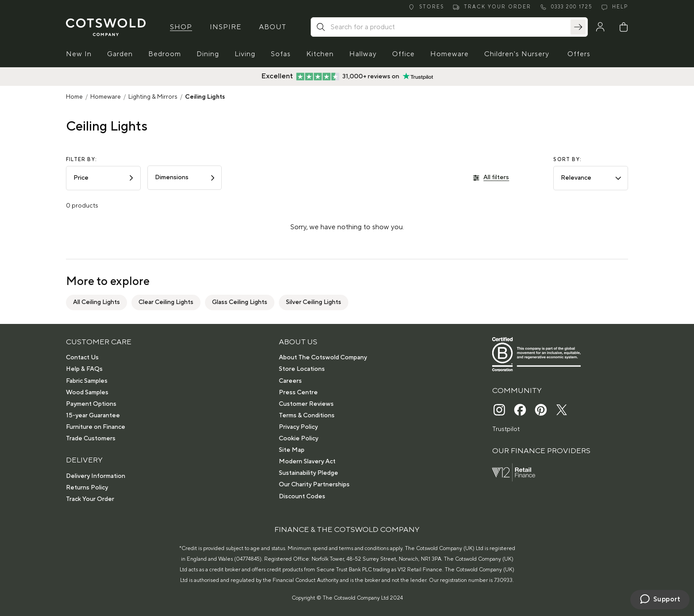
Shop (181, 27)
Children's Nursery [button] (517, 54)
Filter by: (81, 160)
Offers (579, 54)
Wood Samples (87, 393)
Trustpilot (506, 429)
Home (74, 97)
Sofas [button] (281, 54)
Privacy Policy (298, 427)
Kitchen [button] (320, 54)
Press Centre (298, 393)
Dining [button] (208, 54)
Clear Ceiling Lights (166, 302)
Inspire (226, 27)
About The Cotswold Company (323, 358)
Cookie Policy (299, 439)
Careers (290, 381)
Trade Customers (91, 439)
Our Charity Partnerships (314, 485)
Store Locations (302, 369)
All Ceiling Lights (96, 302)
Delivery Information (96, 476)
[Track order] (492, 7)
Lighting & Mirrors (153, 97)
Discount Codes (302, 497)
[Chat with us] (660, 600)
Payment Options (91, 404)
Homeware (106, 97)
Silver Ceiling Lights (314, 302)
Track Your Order (90, 499)
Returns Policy (87, 488)
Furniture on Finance (96, 427)
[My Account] (600, 27)
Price (104, 178)
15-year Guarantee (93, 416)
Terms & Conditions (307, 416)
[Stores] (426, 7)
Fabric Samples (87, 381)
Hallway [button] (363, 54)
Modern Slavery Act (307, 462)
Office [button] (403, 54)
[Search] (578, 27)
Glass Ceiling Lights (240, 302)
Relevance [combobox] (592, 178)
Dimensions (186, 177)
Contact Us (82, 358)
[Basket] (624, 27)
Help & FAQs (84, 369)
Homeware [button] (449, 54)
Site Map (292, 450)
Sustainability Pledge (308, 473)
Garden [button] (120, 54)
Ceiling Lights (205, 97)
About (273, 27)
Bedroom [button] (165, 54)
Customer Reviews (306, 404)
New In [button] (79, 54)
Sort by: (567, 160)
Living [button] (245, 54)
